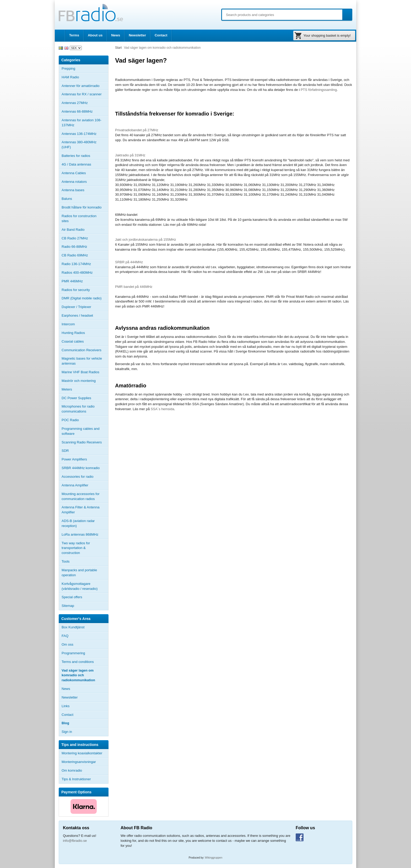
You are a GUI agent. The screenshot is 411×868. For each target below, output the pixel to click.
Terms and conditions (78, 662)
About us (95, 35)
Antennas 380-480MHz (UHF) (85, 145)
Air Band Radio (73, 230)
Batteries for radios (76, 156)
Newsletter (137, 35)
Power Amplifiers (74, 459)
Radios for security (76, 290)
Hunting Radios (73, 333)
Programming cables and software (81, 431)
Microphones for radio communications (78, 409)
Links (66, 706)
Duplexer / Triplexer (76, 307)
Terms (74, 35)
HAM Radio (85, 77)
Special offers (72, 597)
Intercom (68, 324)
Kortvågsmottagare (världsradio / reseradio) (80, 586)
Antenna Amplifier (75, 485)
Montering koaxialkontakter (82, 753)
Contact (161, 35)
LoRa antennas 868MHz (80, 534)
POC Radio (70, 420)
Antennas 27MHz (85, 103)
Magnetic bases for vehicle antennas (82, 361)
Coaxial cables (73, 341)
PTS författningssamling (319, 90)
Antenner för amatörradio (85, 86)
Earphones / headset (77, 315)
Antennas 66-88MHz (85, 112)
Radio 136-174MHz (76, 264)
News (116, 35)
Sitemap (68, 606)
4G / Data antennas (76, 164)
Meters (67, 389)
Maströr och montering (79, 381)
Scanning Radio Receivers (82, 442)
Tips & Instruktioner (76, 779)
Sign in (67, 732)
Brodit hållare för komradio (82, 207)
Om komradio (72, 770)
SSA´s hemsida (163, 409)
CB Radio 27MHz (75, 238)
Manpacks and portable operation (79, 573)
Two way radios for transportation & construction (76, 548)
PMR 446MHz (72, 281)
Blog (65, 723)
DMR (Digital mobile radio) (82, 298)
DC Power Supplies (76, 398)
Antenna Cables (74, 173)
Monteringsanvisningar (79, 762)
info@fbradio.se (75, 841)
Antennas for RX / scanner (82, 94)
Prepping (68, 68)
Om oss (67, 644)
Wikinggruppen (214, 858)
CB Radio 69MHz (75, 255)
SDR (65, 451)
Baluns (67, 199)
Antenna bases (85, 190)
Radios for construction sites (79, 218)
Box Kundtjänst (73, 627)
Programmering (73, 653)
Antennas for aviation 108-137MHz (82, 123)
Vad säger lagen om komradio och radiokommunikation (78, 675)
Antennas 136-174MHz (85, 134)
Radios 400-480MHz (77, 273)
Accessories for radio (85, 477)
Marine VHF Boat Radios (80, 372)
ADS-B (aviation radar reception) (78, 523)
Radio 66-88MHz (74, 247)
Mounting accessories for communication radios (81, 496)
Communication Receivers (82, 350)
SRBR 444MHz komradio (81, 468)
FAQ (65, 636)
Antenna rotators (74, 182)
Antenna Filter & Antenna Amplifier (81, 510)
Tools (66, 561)
